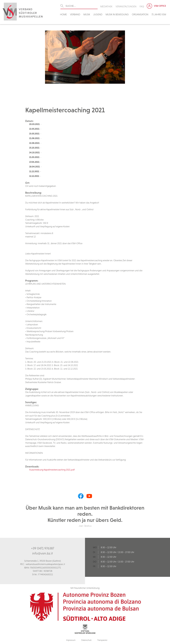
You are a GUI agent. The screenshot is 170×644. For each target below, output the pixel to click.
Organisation (140, 14)
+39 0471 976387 (43, 548)
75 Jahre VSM (159, 14)
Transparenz (102, 640)
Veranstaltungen (126, 6)
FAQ (142, 6)
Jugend (98, 14)
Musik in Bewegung (117, 14)
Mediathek (106, 6)
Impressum (71, 640)
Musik (87, 14)
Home (63, 14)
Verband (75, 14)
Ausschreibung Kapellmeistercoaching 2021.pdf (52, 470)
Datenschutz (86, 640)
